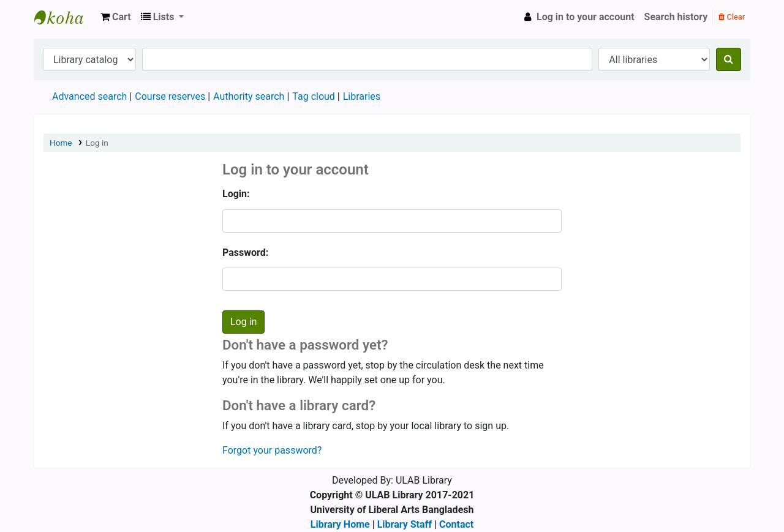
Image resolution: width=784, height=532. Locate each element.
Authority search (249, 96)
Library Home (340, 524)
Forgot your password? (272, 450)
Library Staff (405, 524)
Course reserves (170, 96)
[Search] (729, 59)
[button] (116, 17)
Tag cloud (314, 96)
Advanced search (89, 96)
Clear (732, 17)
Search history (676, 17)
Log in (97, 143)
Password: (245, 253)
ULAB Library (65, 17)
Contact (456, 524)
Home (61, 143)
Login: (236, 194)
